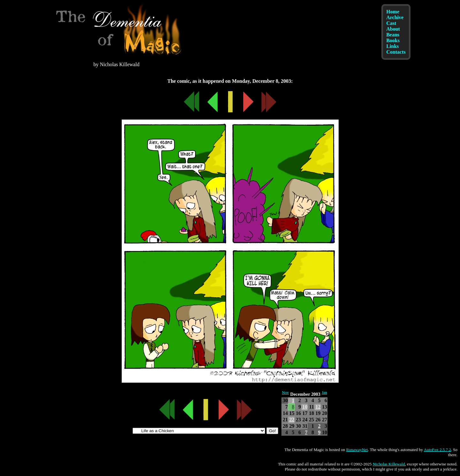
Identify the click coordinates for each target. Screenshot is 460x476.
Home (393, 12)
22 (292, 420)
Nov (285, 393)
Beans (393, 35)
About (393, 29)
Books (393, 40)
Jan (324, 393)
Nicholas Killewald (389, 464)
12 (318, 407)
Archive (395, 17)
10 (305, 407)
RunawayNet (357, 450)
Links (392, 46)
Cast (391, 23)
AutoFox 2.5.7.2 (437, 450)
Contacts (396, 52)
